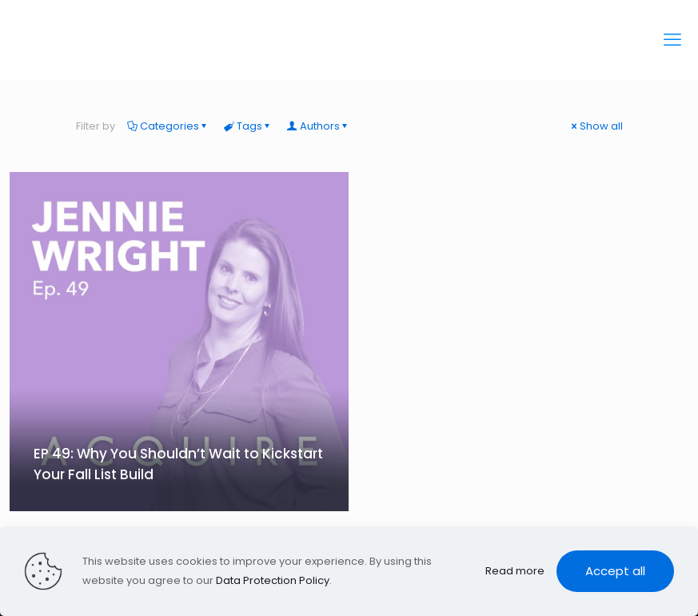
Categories (168, 126)
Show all (596, 126)
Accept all (615, 571)
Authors (319, 126)
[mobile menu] (672, 40)
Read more (515, 571)
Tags (248, 126)
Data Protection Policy (273, 580)
